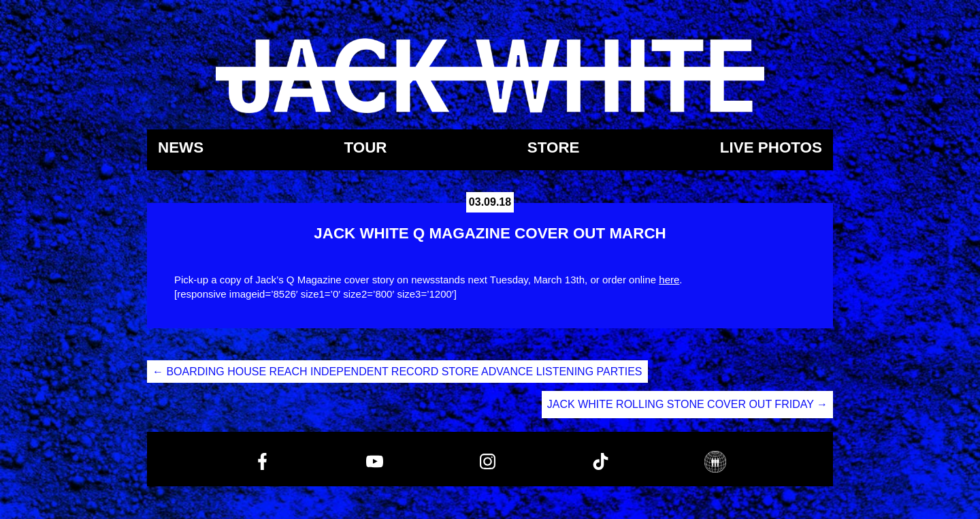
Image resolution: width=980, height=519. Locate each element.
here (669, 280)
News (181, 148)
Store (554, 148)
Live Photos (771, 148)
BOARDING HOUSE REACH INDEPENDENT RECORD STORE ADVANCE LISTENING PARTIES (397, 372)
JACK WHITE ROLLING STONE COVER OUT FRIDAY (687, 404)
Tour (365, 148)
